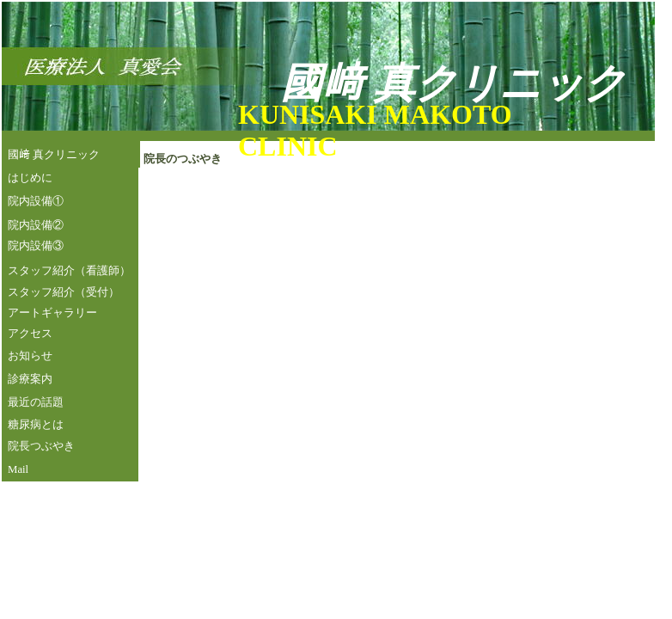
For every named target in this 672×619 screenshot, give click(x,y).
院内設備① (36, 201)
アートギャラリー (52, 313)
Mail (18, 469)
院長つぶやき (41, 446)
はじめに (30, 178)
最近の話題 (36, 402)
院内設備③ (36, 246)
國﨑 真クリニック (54, 155)
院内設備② (36, 225)
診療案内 (30, 379)
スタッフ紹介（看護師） (69, 271)
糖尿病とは (36, 425)
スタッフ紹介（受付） (64, 292)
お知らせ (30, 356)
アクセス (30, 334)
